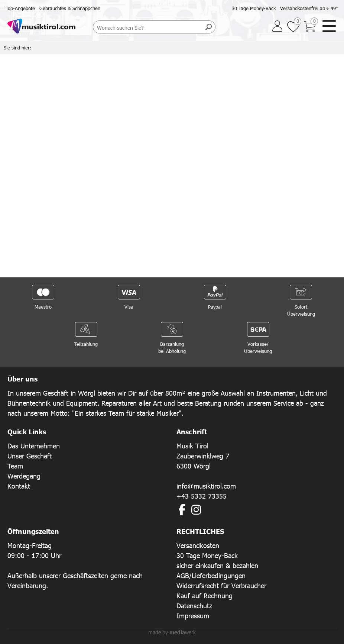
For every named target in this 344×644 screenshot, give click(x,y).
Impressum (193, 616)
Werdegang (24, 476)
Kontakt (19, 486)
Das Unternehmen (34, 446)
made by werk (172, 632)
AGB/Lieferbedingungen (211, 575)
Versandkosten (198, 545)
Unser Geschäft (30, 456)
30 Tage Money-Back (254, 8)
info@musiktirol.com (206, 486)
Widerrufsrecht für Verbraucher (221, 585)
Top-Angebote (20, 8)
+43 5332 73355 (202, 496)
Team (15, 466)
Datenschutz (194, 606)
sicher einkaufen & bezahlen (217, 565)
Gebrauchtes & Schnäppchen (70, 8)
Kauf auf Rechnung (205, 595)
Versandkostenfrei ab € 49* (309, 8)
